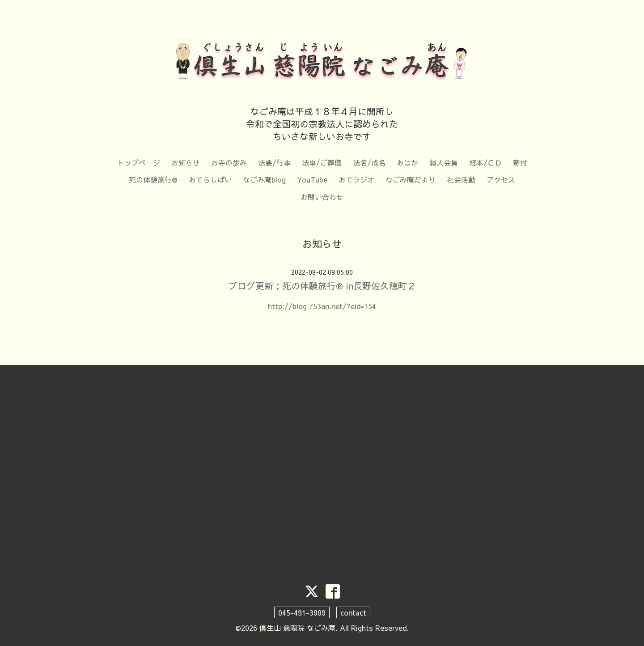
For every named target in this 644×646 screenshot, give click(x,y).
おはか (407, 162)
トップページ (139, 162)
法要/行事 (274, 162)
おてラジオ (356, 179)
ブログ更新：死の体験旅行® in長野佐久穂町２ (322, 286)
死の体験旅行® (153, 179)
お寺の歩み (229, 162)
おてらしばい (210, 179)
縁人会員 (444, 162)
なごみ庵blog (264, 179)
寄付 (520, 162)
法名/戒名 (369, 162)
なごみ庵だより (411, 179)
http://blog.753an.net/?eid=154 (322, 306)
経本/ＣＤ (485, 162)
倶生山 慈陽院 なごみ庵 (297, 628)
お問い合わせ (322, 197)
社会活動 (461, 179)
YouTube (312, 179)
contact (353, 612)
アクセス (501, 179)
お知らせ (186, 162)
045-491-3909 (302, 612)
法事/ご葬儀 (322, 162)
